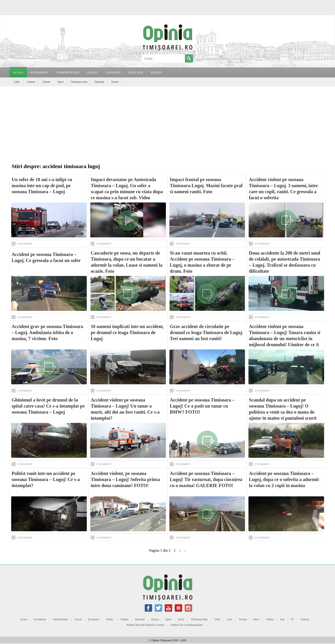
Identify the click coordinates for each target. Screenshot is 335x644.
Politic (110, 619)
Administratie (60, 619)
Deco (256, 619)
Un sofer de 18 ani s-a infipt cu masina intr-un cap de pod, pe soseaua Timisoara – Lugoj (42, 186)
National (99, 82)
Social (78, 619)
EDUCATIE (136, 72)
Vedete (270, 619)
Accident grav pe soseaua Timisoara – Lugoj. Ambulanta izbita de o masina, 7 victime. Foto (47, 332)
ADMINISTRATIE (68, 72)
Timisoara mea (79, 82)
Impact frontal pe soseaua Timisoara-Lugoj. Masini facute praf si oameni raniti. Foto (206, 186)
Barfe (181, 619)
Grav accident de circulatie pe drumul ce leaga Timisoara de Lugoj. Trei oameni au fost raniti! (206, 332)
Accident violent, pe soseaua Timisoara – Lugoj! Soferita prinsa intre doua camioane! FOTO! (125, 479)
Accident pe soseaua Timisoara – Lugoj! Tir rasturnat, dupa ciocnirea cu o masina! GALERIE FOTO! (206, 479)
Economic (94, 619)
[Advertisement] (167, 121)
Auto (229, 619)
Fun (282, 619)
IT (293, 619)
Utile (17, 82)
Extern (115, 82)
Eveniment (40, 619)
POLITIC (157, 72)
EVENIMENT (40, 72)
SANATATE (113, 72)
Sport (60, 82)
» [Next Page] (185, 550)
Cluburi (305, 619)
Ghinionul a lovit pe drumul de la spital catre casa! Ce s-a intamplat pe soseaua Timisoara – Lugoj (48, 406)
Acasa (18, 72)
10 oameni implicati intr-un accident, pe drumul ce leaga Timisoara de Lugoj (127, 332)
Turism (46, 82)
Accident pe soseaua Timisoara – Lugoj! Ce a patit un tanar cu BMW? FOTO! (202, 406)
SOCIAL (92, 72)
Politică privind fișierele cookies (145, 625)
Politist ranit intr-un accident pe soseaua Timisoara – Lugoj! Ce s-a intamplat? (46, 479)
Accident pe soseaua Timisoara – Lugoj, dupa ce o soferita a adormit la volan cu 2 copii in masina (284, 479)
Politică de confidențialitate (187, 625)
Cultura (31, 82)
